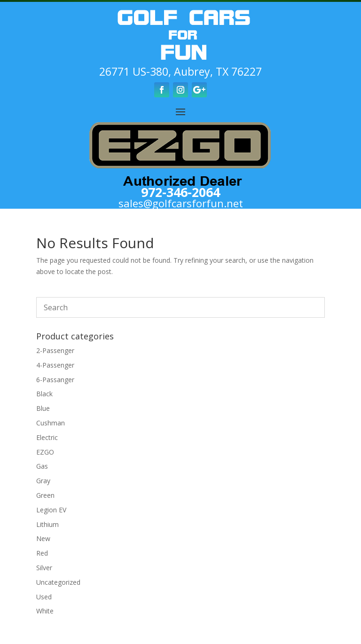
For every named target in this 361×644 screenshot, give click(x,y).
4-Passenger (55, 365)
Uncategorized (58, 582)
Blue (43, 408)
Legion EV (51, 510)
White (45, 611)
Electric (47, 437)
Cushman (51, 423)
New (43, 538)
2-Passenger (55, 350)
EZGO (45, 452)
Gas (42, 466)
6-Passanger (55, 380)
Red (42, 553)
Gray (43, 481)
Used (44, 597)
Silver (44, 568)
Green (45, 495)
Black (44, 394)
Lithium (47, 524)
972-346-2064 (180, 192)
